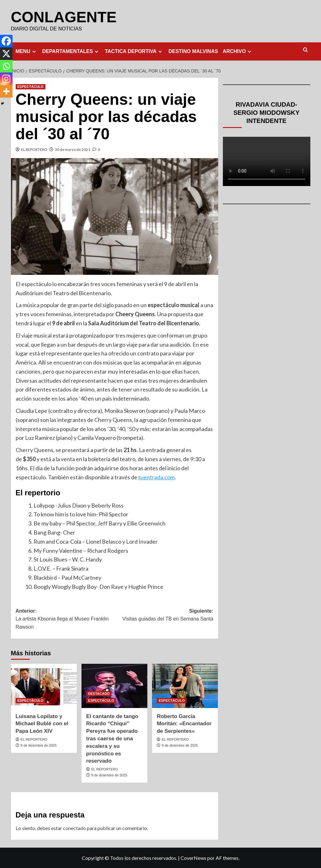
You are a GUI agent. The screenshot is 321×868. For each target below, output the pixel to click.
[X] (6, 54)
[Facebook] (6, 41)
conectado (74, 828)
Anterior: (65, 619)
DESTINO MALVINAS (193, 51)
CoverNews (193, 857)
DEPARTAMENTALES (71, 51)
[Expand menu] (34, 51)
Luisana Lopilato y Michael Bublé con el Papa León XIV (42, 724)
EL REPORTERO (34, 149)
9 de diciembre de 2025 (39, 745)
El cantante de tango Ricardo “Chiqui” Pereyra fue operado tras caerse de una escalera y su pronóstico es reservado (112, 738)
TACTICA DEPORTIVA (134, 51)
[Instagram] (6, 79)
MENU (27, 51)
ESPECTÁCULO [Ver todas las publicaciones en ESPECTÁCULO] (31, 86)
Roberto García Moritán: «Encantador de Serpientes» (184, 724)
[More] (6, 91)
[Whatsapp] (6, 66)
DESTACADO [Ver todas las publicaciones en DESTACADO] (99, 693)
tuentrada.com (156, 477)
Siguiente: (164, 615)
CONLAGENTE (64, 17)
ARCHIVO (238, 51)
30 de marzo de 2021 (73, 149)
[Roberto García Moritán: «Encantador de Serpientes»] (185, 685)
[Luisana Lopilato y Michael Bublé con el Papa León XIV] (44, 685)
